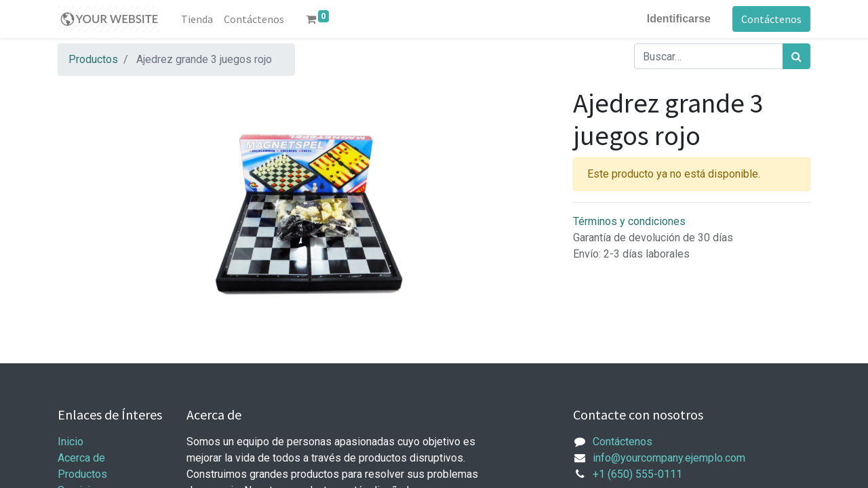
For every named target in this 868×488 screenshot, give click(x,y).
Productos (93, 59)
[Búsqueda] (796, 56)
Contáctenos (771, 19)
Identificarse (679, 19)
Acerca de (81, 458)
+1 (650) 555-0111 (637, 474)
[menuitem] (197, 19)
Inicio (71, 442)
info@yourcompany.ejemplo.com (669, 458)
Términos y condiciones (629, 221)
